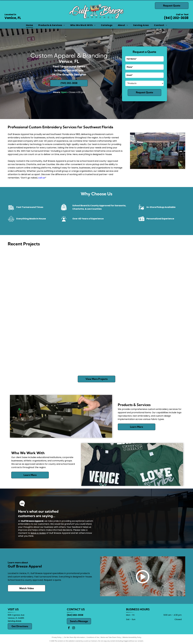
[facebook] (69, 628)
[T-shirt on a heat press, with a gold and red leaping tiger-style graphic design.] (119, 270)
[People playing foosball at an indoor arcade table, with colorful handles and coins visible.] (163, 352)
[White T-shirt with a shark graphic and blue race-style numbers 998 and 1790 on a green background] (119, 352)
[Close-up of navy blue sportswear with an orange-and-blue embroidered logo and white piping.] (119, 311)
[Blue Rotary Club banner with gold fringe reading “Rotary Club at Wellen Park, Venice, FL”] (30, 311)
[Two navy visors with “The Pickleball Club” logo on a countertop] (163, 311)
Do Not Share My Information (75, 637)
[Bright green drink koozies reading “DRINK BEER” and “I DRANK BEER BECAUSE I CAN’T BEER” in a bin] (30, 352)
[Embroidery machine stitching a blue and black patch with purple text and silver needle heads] (75, 270)
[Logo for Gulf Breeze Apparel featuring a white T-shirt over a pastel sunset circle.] (163, 270)
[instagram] (74, 628)
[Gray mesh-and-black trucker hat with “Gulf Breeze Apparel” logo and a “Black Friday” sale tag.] (30, 270)
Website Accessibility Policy (132, 637)
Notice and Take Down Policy (111, 637)
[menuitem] (29, 25)
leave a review (38, 533)
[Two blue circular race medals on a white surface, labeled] (75, 311)
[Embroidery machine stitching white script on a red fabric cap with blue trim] (75, 352)
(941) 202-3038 (176, 18)
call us (41, 178)
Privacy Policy (57, 637)
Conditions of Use (93, 637)
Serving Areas (15, 621)
